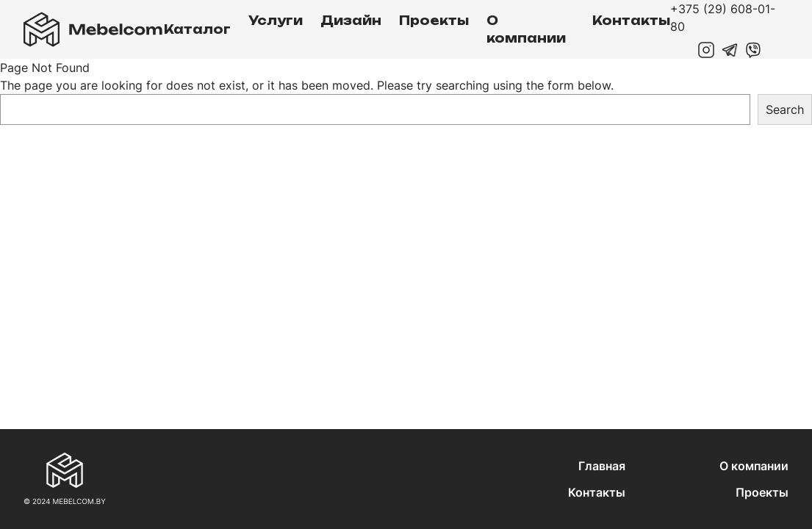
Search (785, 109)
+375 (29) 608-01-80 (723, 18)
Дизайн (351, 21)
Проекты (434, 21)
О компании (526, 29)
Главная (602, 466)
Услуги (276, 21)
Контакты (631, 21)
